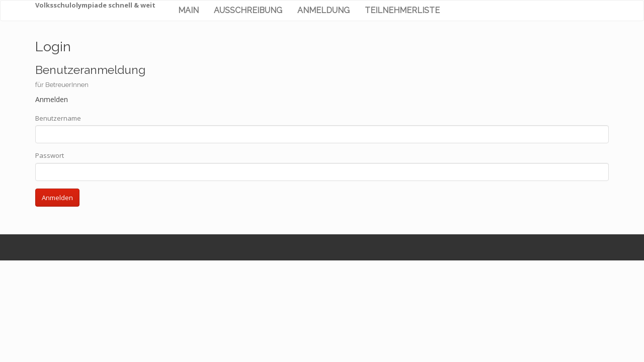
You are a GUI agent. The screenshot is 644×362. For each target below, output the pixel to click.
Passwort (50, 155)
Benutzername (58, 118)
